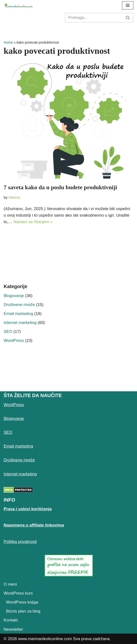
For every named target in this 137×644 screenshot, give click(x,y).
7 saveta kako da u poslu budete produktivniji (60, 187)
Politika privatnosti (20, 542)
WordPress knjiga (22, 602)
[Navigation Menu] (128, 5)
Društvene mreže (19, 305)
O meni (10, 584)
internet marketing (20, 323)
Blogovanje (14, 296)
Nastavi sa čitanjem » (33, 222)
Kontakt (11, 620)
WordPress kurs (18, 593)
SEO (8, 332)
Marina (14, 197)
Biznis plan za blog (23, 611)
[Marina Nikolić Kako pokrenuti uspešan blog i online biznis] (18, 5)
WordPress (14, 341)
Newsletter (13, 629)
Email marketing (18, 314)
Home (8, 42)
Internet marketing (20, 474)
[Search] (94, 18)
